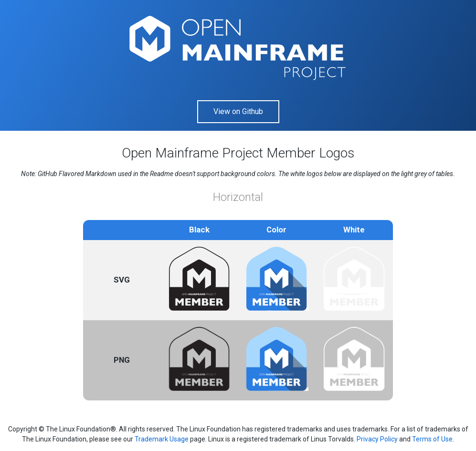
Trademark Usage (162, 439)
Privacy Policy (377, 439)
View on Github (238, 111)
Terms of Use (432, 439)
